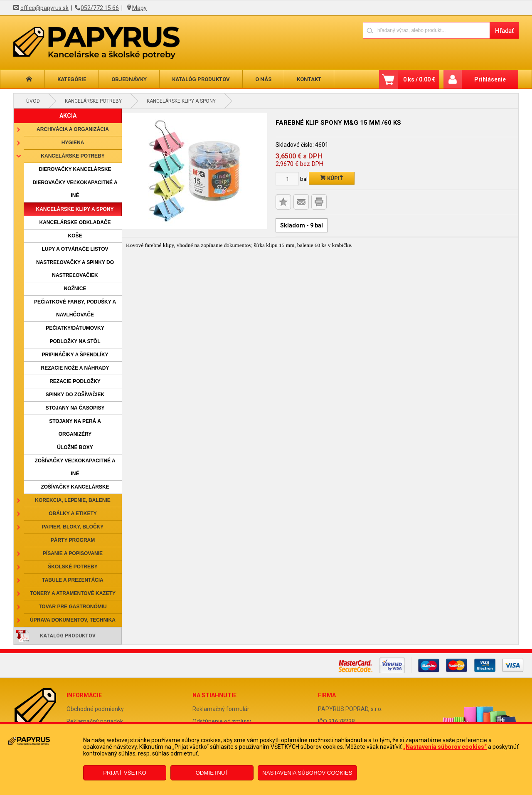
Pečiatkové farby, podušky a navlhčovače (75, 308)
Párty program (73, 540)
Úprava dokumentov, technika (73, 620)
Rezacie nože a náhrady (75, 368)
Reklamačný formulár (221, 709)
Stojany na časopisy (75, 408)
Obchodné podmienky (95, 709)
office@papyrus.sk (44, 8)
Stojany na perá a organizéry (75, 428)
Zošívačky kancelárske (75, 487)
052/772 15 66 (100, 8)
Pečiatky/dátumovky (75, 328)
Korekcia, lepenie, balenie (73, 500)
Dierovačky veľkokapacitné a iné (75, 189)
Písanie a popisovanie (73, 553)
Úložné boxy (75, 447)
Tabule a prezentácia (73, 580)
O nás (263, 79)
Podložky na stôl (75, 341)
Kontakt (309, 79)
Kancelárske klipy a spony (181, 101)
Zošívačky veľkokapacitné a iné (75, 467)
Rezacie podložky (75, 381)
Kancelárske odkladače (75, 222)
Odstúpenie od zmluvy (222, 721)
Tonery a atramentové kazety (73, 593)
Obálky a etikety (73, 514)
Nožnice (75, 289)
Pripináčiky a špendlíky (75, 355)
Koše (75, 236)
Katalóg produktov (201, 79)
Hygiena (73, 143)
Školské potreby (73, 567)
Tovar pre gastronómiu (73, 607)
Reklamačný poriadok (95, 721)
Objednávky (129, 79)
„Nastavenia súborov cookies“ (445, 747)
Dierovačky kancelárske (75, 169)
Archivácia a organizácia (73, 129)
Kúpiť (332, 178)
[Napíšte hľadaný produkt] (426, 30)
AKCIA (68, 116)
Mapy (139, 8)
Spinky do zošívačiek (75, 395)
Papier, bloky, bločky (73, 527)
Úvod (33, 101)
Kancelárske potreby (93, 101)
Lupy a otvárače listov (75, 249)
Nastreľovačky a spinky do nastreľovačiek (75, 269)
